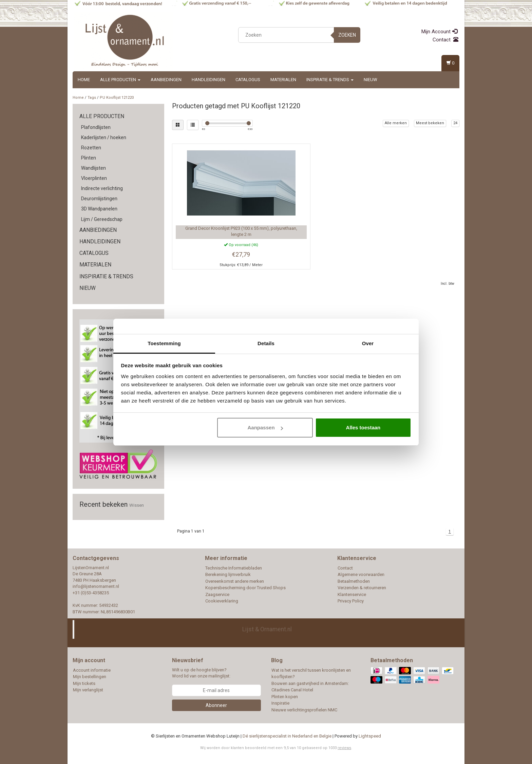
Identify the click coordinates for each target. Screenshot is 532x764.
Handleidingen (208, 80)
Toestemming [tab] (164, 343)
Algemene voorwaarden (361, 574)
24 (455, 123)
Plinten (89, 158)
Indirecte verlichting (102, 188)
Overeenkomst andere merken (235, 581)
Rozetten (91, 148)
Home (84, 80)
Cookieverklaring (222, 601)
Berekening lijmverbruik (228, 574)
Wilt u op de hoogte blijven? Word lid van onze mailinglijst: (201, 673)
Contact (445, 40)
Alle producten (120, 80)
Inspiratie (280, 703)
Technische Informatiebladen (234, 568)
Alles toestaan (363, 427)
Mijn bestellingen (90, 677)
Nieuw (370, 80)
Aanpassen (265, 427)
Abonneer (216, 705)
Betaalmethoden (354, 581)
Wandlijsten (93, 168)
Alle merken (396, 123)
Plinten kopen (285, 697)
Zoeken (347, 35)
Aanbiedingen (166, 80)
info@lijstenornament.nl (96, 586)
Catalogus (248, 80)
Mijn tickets (84, 683)
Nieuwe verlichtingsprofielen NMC (304, 710)
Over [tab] (368, 343)
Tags (92, 98)
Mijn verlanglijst (88, 690)
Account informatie (92, 670)
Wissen (137, 505)
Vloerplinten (94, 178)
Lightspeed (370, 736)
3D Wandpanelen (99, 209)
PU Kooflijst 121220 (117, 98)
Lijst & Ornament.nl (267, 629)
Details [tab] (266, 343)
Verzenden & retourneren (362, 588)
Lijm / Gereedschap (102, 219)
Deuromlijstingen (99, 199)
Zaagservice (217, 594)
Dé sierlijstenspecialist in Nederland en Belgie (287, 736)
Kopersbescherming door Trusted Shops (245, 588)
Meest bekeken (430, 123)
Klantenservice (352, 594)
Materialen (283, 80)
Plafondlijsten (96, 127)
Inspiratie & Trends (330, 80)
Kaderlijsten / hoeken (104, 137)
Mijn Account (439, 32)
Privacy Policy (351, 601)
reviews (344, 748)
